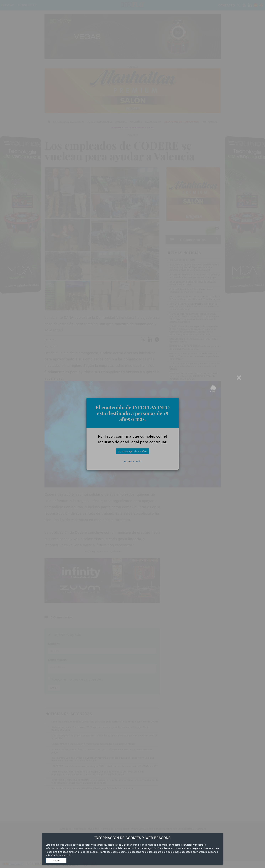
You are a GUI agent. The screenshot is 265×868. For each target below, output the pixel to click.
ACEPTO (56, 861)
